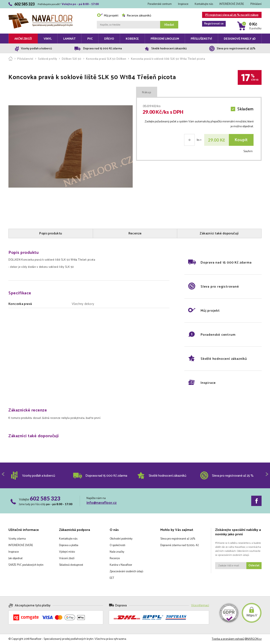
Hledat (169, 25)
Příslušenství (201, 39)
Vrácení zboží (67, 558)
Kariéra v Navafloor (121, 565)
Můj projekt (108, 16)
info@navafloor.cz (102, 503)
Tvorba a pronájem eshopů (228, 639)
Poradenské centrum (160, 4)
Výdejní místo (67, 552)
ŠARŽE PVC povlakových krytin (26, 565)
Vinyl (48, 39)
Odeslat (254, 566)
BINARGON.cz (253, 639)
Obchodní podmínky (121, 539)
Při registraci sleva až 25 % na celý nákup (230, 15)
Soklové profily (48, 59)
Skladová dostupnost (71, 565)
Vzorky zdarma (17, 539)
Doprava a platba (69, 545)
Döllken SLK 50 (72, 59)
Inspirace (183, 4)
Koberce (132, 39)
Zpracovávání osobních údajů (126, 572)
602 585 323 (45, 498)
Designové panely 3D (240, 39)
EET (112, 578)
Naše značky (117, 552)
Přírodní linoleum (165, 39)
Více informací (200, 605)
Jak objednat (16, 558)
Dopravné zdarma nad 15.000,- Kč (180, 545)
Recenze (115, 558)
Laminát (69, 39)
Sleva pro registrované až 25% (178, 539)
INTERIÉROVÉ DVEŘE (232, 4)
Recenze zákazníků (136, 16)
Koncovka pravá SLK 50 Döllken (106, 59)
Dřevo (109, 39)
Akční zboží (23, 39)
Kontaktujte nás (204, 4)
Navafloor (41, 15)
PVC (90, 39)
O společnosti (117, 545)
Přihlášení (256, 4)
